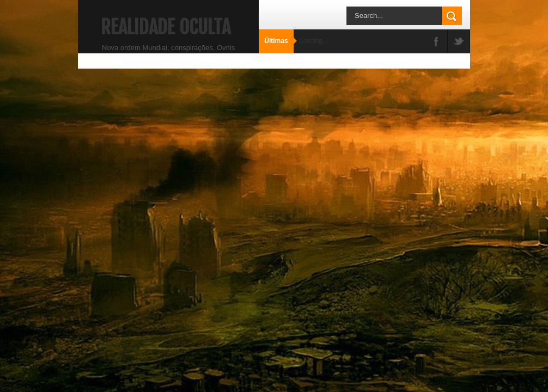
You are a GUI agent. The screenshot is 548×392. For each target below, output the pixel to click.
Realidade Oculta (166, 27)
